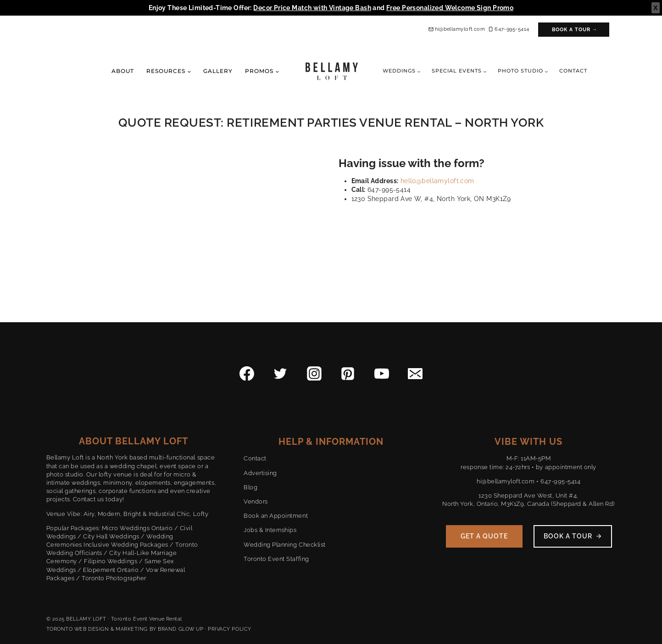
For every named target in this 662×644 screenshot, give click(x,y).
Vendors (256, 501)
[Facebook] (247, 374)
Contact (573, 71)
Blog (250, 487)
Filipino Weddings (111, 561)
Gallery (218, 71)
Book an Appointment (276, 516)
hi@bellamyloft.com (506, 481)
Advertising (260, 473)
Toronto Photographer (114, 578)
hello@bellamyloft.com (437, 181)
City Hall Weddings (111, 536)
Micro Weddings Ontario (137, 528)
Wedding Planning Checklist (285, 545)
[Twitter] (281, 374)
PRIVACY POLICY (230, 629)
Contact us (89, 499)
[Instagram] (314, 374)
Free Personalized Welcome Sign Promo (450, 8)
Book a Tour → (575, 30)
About (123, 71)
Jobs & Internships (270, 530)
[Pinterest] (348, 374)
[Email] (415, 374)
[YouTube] (382, 374)
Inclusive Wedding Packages (126, 545)
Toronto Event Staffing (276, 559)
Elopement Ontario (111, 570)
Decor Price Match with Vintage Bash (312, 8)
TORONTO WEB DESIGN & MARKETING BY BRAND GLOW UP (125, 629)
